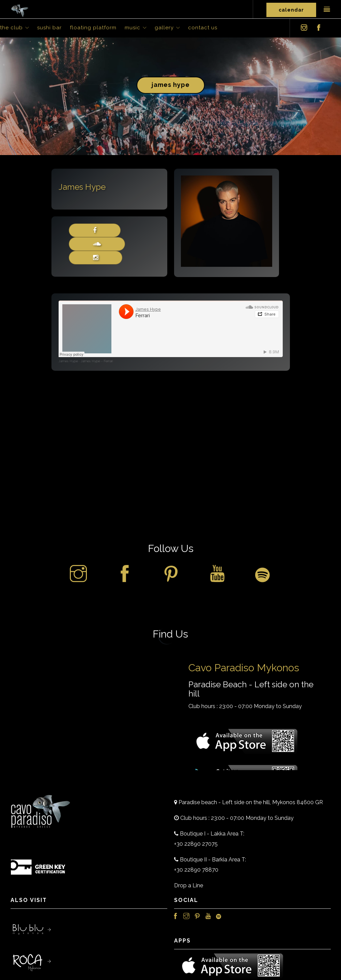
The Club (11, 28)
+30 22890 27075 (196, 844)
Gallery (164, 28)
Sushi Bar (49, 28)
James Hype (171, 85)
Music (133, 28)
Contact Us (203, 28)
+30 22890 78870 (196, 870)
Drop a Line (189, 885)
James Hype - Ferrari (97, 361)
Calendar (291, 10)
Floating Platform (93, 28)
